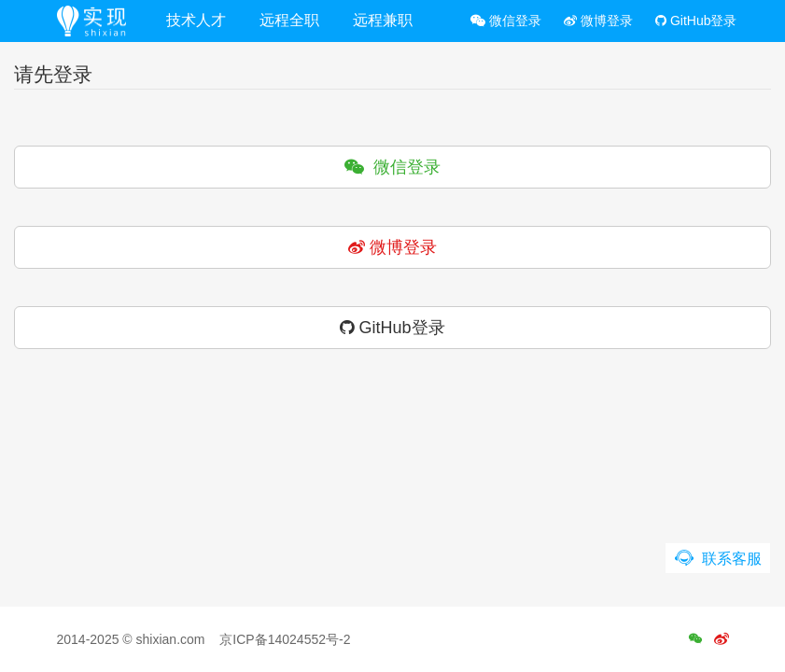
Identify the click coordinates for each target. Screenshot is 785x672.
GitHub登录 (696, 21)
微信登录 (506, 21)
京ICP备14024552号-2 (285, 639)
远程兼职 (383, 20)
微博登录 (598, 21)
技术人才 (196, 20)
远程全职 (289, 20)
